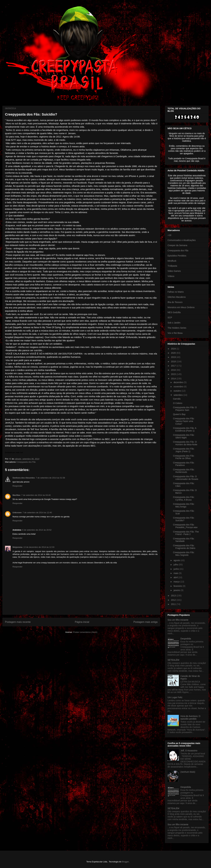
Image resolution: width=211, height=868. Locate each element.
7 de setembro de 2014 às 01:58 (50, 478)
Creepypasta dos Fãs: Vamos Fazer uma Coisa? (184, 421)
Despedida (186, 639)
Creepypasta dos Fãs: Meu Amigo (184, 505)
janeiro (177, 590)
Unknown (17, 513)
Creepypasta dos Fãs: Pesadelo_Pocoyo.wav (185, 526)
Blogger (125, 862)
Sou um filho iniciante (178, 620)
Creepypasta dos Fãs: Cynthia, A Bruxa (184, 498)
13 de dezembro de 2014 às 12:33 (39, 547)
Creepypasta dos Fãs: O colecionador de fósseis (186, 478)
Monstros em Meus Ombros (181, 307)
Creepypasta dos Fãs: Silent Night (184, 436)
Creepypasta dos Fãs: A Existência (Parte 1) (185, 429)
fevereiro (178, 586)
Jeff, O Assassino (189, 751)
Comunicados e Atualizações (182, 240)
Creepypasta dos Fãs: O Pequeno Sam (185, 409)
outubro (177, 391)
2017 (174, 366)
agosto (177, 560)
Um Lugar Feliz (175, 697)
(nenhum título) (188, 772)
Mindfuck (172, 261)
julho (176, 565)
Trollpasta (172, 266)
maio (176, 573)
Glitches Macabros (177, 297)
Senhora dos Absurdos (24, 478)
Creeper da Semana (177, 245)
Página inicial (82, 622)
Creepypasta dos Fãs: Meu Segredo (184, 554)
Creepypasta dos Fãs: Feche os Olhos (184, 457)
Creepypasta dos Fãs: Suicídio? (184, 519)
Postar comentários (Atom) (85, 632)
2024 (174, 349)
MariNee (16, 495)
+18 (169, 235)
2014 (174, 379)
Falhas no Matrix (176, 292)
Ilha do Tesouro (175, 302)
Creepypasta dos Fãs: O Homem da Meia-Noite (185, 443)
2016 (174, 370)
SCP (170, 318)
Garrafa (177, 399)
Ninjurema (18, 547)
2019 (174, 357)
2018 (174, 362)
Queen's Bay (179, 414)
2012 (174, 600)
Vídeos (171, 276)
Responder (18, 486)
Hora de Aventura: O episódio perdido (190, 717)
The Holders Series (177, 328)
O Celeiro (178, 403)
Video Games (174, 271)
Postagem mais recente (18, 622)
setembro (178, 395)
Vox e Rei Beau (175, 333)
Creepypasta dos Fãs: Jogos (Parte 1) (184, 450)
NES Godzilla (174, 312)
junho (176, 569)
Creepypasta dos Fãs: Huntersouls (184, 471)
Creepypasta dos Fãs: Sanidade (184, 540)
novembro (179, 387)
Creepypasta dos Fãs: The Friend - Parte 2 (186, 533)
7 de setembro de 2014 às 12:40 (37, 513)
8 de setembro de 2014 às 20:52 (37, 530)
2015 (174, 374)
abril (176, 577)
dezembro (179, 382)
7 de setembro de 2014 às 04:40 (36, 495)
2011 (174, 604)
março (177, 582)
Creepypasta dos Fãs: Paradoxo (184, 464)
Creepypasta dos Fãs (26, 462)
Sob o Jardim (174, 323)
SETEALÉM (173, 660)
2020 (174, 353)
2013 (174, 596)
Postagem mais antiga (146, 622)
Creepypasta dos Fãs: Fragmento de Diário (184, 547)
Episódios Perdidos (177, 256)
